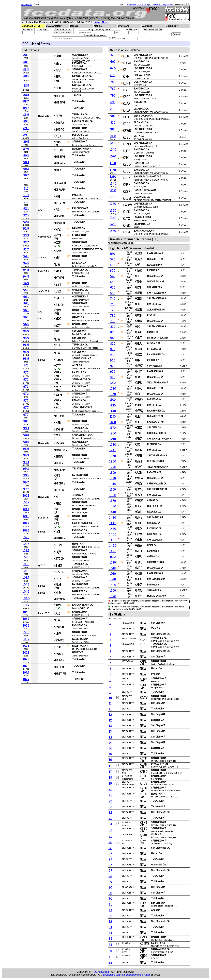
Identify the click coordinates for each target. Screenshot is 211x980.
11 (110, 703)
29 (110, 882)
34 (110, 933)
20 (110, 789)
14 (110, 742)
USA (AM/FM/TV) (31, 26)
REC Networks (100, 972)
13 (110, 726)
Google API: (27, 5)
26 (110, 842)
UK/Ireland (124, 26)
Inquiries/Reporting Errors (161, 4)
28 (110, 876)
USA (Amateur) (54, 26)
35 (110, 938)
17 (110, 766)
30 (110, 887)
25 (110, 830)
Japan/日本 (172, 26)
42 (110, 957)
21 (110, 795)
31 (110, 904)
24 (110, 824)
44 (110, 963)
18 (110, 777)
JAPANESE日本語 (181, 4)
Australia (147, 26)
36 (110, 951)
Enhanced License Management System (127, 975)
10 (110, 698)
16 (110, 759)
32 (110, 910)
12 (110, 714)
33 (110, 927)
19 (110, 783)
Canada (74, 26)
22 (110, 801)
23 (110, 818)
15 (110, 754)
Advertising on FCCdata (137, 4)
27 (110, 854)
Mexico (98, 26)
